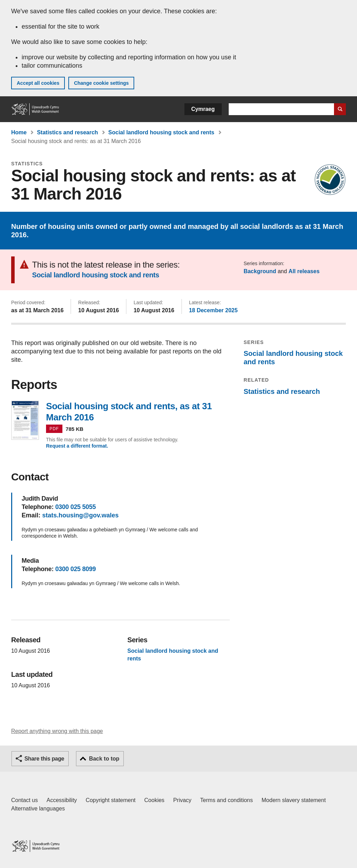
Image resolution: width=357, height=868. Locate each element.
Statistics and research (67, 132)
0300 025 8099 (75, 569)
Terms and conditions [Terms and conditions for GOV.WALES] (226, 800)
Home (19, 132)
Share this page (44, 759)
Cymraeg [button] (203, 109)
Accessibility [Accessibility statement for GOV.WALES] (62, 800)
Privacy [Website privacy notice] (182, 800)
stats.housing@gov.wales (80, 515)
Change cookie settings (101, 83)
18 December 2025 (213, 310)
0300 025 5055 (75, 507)
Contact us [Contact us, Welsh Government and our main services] (24, 800)
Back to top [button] (104, 759)
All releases (304, 271)
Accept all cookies (38, 83)
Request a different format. (77, 446)
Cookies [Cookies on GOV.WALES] (154, 800)
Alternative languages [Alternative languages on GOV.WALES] (38, 809)
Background (260, 271)
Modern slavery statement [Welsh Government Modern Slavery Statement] (294, 800)
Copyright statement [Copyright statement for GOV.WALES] (111, 800)
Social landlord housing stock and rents (161, 132)
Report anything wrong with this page (57, 731)
